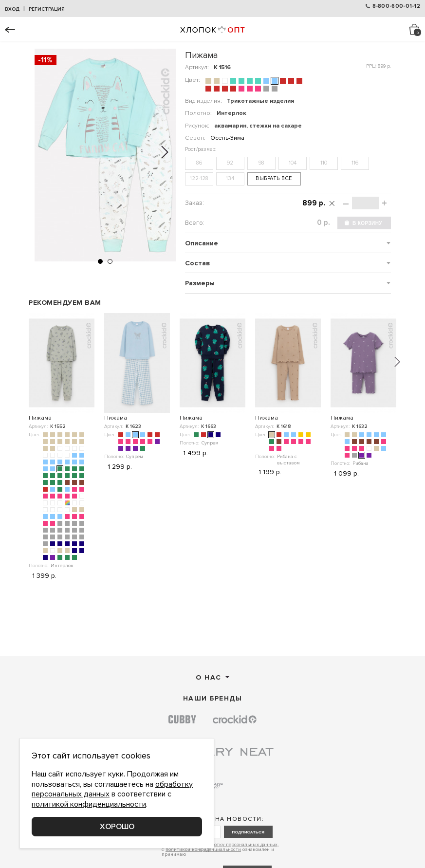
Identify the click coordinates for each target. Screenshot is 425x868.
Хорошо (117, 827)
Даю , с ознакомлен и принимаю (220, 849)
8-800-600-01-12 (397, 6)
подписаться (248, 832)
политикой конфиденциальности (203, 850)
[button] (100, 261)
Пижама (40, 418)
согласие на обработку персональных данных (225, 845)
